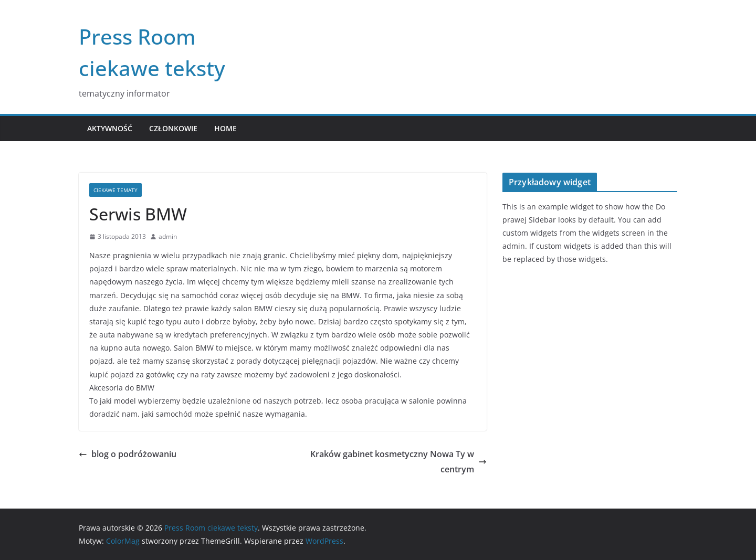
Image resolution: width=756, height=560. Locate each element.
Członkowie (173, 128)
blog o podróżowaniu (128, 454)
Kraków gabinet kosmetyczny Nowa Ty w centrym (398, 462)
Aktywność (110, 128)
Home (225, 128)
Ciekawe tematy (115, 190)
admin (168, 236)
